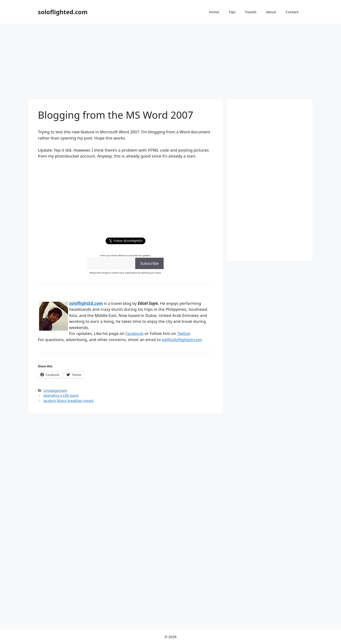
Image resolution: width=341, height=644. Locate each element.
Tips (232, 12)
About (271, 12)
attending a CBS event (61, 395)
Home (214, 12)
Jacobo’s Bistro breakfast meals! (69, 401)
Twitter (183, 333)
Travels (251, 12)
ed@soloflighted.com (182, 340)
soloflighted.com (63, 12)
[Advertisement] (170, 59)
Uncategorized (55, 390)
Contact (292, 12)
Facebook (135, 333)
